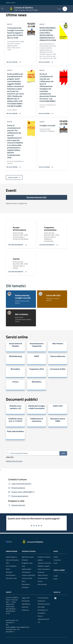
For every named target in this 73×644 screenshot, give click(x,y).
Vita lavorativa (42, 584)
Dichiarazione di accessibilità (43, 611)
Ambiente (25, 560)
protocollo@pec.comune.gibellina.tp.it (18, 627)
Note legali (41, 607)
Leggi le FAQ (26, 598)
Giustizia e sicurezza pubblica (44, 558)
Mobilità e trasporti (44, 566)
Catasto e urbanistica (28, 575)
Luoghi (56, 576)
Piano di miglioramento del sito (43, 619)
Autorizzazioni (26, 572)
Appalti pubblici (27, 569)
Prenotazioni (26, 601)
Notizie (56, 557)
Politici (8, 569)
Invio (63, 453)
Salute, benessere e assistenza (44, 571)
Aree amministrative (12, 560)
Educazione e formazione (26, 586)
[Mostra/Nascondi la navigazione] (2, 9)
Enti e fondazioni (11, 566)
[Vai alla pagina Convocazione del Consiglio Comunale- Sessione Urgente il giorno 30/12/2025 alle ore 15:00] (13, 61)
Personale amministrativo (11, 574)
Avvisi (55, 563)
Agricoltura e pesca (28, 557)
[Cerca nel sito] (65, 9)
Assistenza (25, 610)
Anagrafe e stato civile (27, 565)
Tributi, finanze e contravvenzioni (43, 577)
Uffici (7, 563)
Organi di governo (11, 557)
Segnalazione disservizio (26, 605)
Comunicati (57, 560)
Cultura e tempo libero (27, 580)
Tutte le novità (14, 177)
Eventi (56, 579)
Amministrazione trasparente (43, 599)
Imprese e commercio (44, 563)
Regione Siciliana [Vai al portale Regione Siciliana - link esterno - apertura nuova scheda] (11, 3)
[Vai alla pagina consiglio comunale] (45, 166)
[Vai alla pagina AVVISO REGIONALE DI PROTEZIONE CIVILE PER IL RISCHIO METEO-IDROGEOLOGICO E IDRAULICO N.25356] (45, 61)
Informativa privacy (44, 604)
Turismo (40, 581)
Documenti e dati (11, 578)
